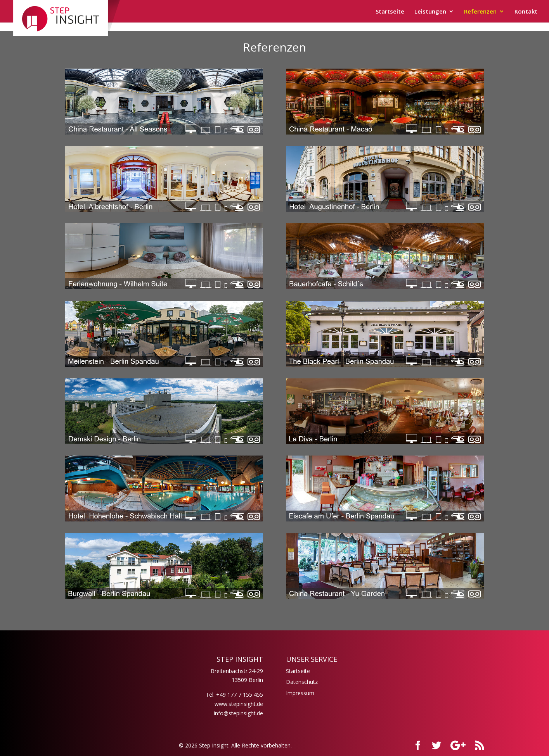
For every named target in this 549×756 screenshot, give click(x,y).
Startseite (390, 12)
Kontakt (526, 12)
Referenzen (480, 12)
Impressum (300, 693)
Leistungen (430, 12)
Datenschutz (302, 682)
